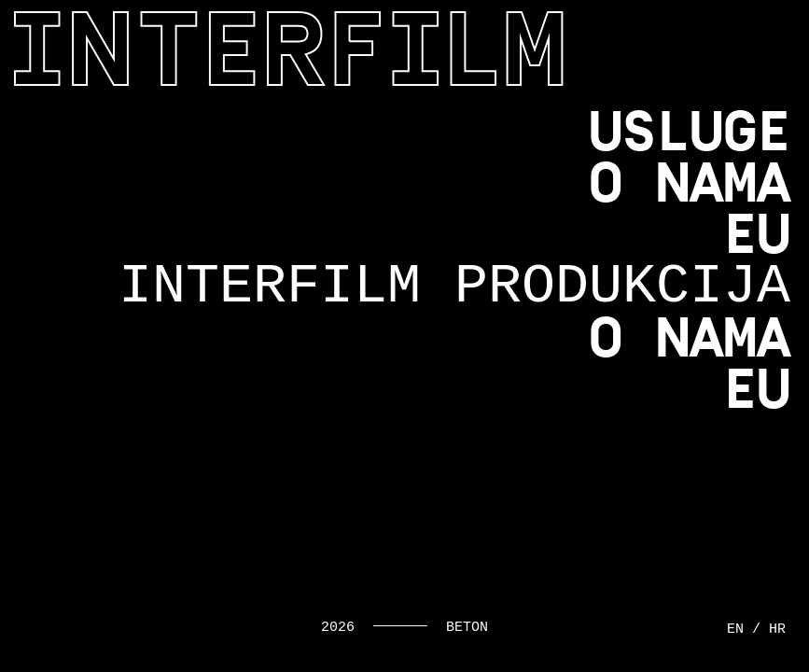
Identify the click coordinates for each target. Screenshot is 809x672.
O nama (690, 183)
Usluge (690, 132)
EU (757, 234)
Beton (467, 628)
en (735, 630)
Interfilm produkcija (454, 287)
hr (777, 630)
